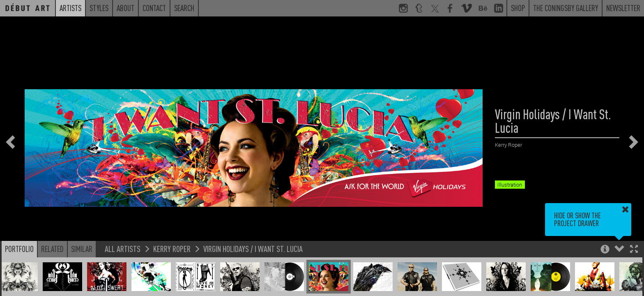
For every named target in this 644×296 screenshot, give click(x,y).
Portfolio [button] (19, 249)
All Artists (123, 249)
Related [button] (52, 249)
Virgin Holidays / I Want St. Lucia (253, 249)
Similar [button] (82, 249)
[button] (634, 250)
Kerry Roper (172, 249)
